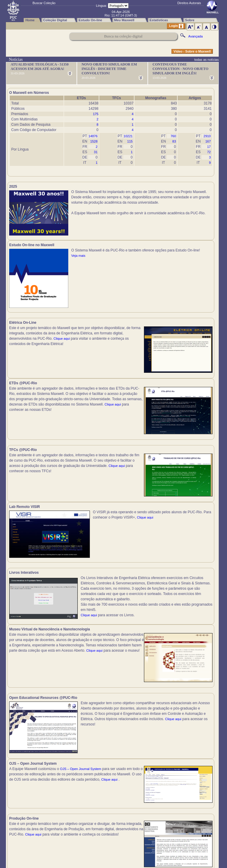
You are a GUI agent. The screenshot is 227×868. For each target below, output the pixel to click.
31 (96, 152)
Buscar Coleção (44, 3)
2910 (207, 136)
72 (209, 152)
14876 (93, 136)
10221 (128, 136)
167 (208, 141)
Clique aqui (62, 342)
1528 (94, 141)
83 (174, 141)
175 (95, 114)
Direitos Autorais (189, 3)
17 (209, 147)
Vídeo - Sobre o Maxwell (192, 51)
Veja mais (182, 213)
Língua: (102, 6)
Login (176, 26)
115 (130, 141)
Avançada (196, 36)
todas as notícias (206, 60)
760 (173, 136)
